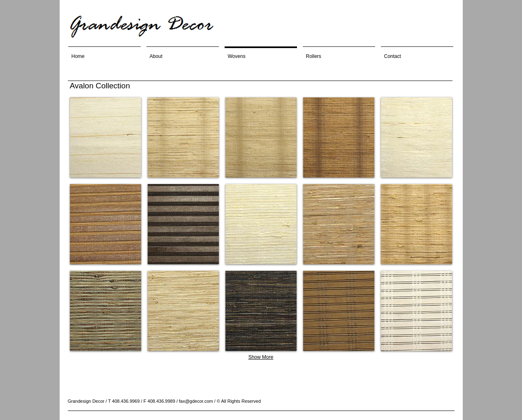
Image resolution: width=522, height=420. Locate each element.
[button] (106, 137)
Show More (261, 357)
